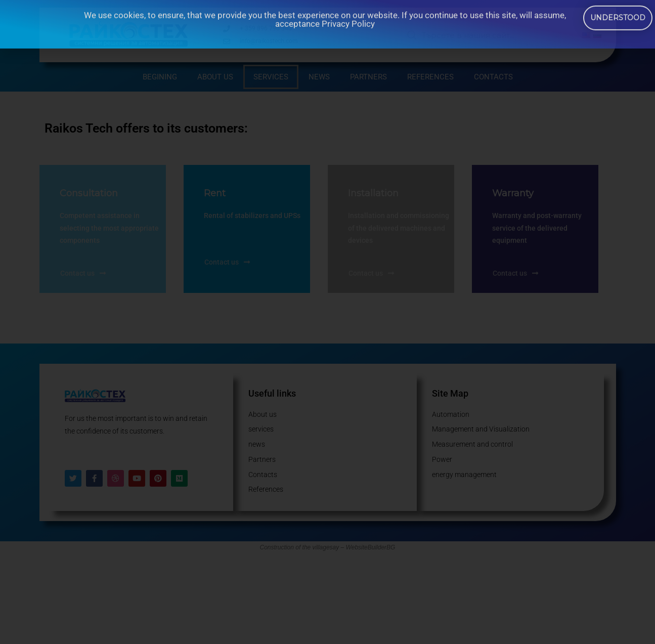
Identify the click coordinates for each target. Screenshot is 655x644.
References (430, 77)
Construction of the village (295, 547)
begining (160, 77)
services (271, 77)
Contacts (493, 77)
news (319, 77)
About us (215, 77)
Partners (368, 77)
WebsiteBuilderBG (371, 547)
